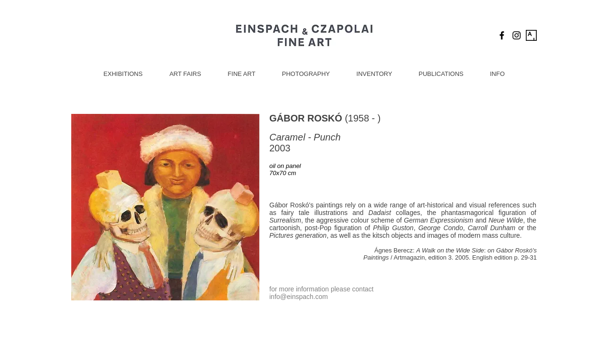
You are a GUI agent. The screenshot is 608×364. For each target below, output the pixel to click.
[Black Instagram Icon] (517, 35)
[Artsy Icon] (531, 35)
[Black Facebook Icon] (502, 35)
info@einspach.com (299, 297)
